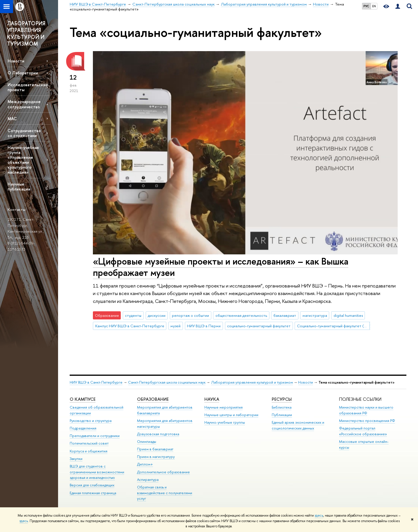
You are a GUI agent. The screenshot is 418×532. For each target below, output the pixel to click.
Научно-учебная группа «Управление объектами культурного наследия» (23, 160)
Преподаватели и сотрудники (95, 436)
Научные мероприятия (224, 407)
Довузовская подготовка (158, 434)
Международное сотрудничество (24, 104)
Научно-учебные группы (225, 422)
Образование (153, 399)
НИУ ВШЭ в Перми (204, 326)
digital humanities (348, 315)
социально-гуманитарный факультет (259, 326)
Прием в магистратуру (156, 457)
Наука (212, 399)
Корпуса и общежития (89, 451)
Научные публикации (19, 186)
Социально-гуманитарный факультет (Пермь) (334, 326)
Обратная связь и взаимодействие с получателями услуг (165, 493)
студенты (133, 315)
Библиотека (282, 407)
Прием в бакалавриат (155, 449)
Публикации (282, 415)
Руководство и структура (91, 421)
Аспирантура (148, 480)
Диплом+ (145, 464)
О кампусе (83, 399)
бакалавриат (285, 315)
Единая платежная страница (93, 493)
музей (175, 326)
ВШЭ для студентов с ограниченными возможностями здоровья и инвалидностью (97, 472)
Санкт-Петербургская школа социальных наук (167, 382)
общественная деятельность (241, 315)
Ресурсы (282, 399)
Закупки (76, 459)
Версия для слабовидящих (92, 485)
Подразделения (83, 428)
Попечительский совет (89, 443)
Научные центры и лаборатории (231, 415)
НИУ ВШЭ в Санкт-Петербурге (96, 382)
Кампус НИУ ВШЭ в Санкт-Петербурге (130, 326)
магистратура (315, 315)
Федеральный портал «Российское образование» (363, 431)
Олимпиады (147, 442)
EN (374, 6)
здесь (319, 515)
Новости (16, 61)
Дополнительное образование (163, 472)
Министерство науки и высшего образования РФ (366, 410)
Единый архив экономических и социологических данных (298, 425)
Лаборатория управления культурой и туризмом (252, 382)
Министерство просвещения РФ (367, 421)
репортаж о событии (190, 315)
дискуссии (157, 315)
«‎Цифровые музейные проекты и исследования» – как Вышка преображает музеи (221, 267)
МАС (12, 119)
